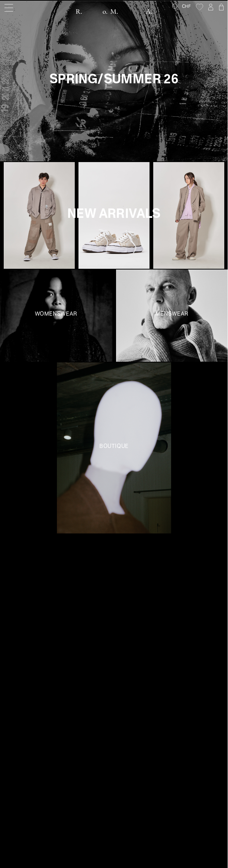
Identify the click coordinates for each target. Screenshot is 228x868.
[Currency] (189, 7)
